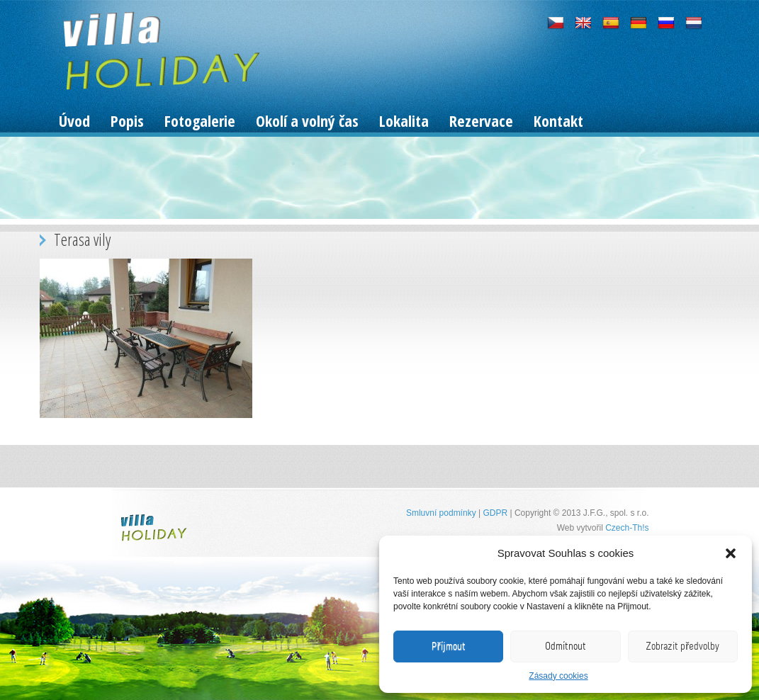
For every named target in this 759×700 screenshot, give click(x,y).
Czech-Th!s (627, 528)
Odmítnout (566, 646)
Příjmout (449, 646)
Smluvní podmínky (441, 513)
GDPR (495, 513)
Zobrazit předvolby (682, 646)
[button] (731, 553)
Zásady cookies (558, 676)
